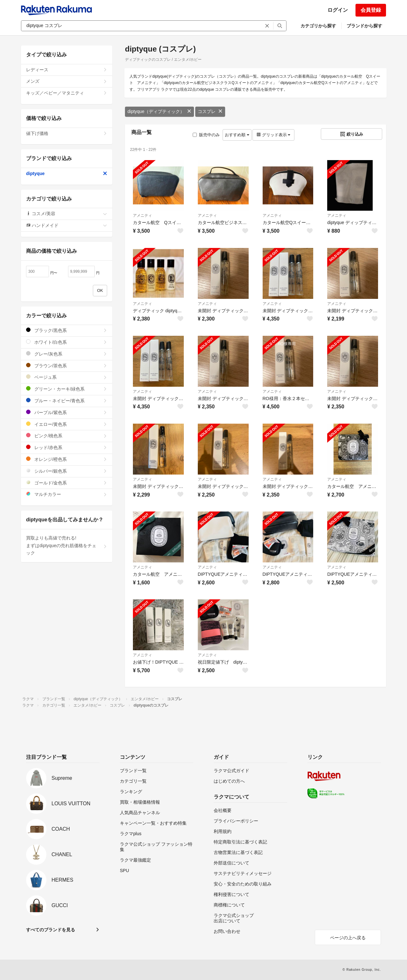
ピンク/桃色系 (67, 436)
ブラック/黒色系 (67, 330)
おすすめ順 (237, 135)
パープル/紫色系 (67, 412)
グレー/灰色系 (67, 354)
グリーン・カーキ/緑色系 (67, 389)
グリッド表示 (273, 135)
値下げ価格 (67, 133)
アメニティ (142, 215)
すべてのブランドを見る (51, 930)
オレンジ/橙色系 (67, 459)
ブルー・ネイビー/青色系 (67, 401)
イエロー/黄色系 (67, 424)
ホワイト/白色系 (67, 342)
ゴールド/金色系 (67, 483)
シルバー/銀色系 (67, 471)
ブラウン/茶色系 (67, 366)
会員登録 (371, 10)
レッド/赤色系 (67, 447)
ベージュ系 (67, 377)
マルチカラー (67, 494)
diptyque (67, 173)
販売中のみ (206, 135)
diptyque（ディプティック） (159, 111)
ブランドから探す (364, 26)
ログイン (338, 10)
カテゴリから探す (318, 26)
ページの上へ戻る (348, 938)
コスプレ (210, 111)
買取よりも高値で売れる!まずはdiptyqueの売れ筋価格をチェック (67, 546)
